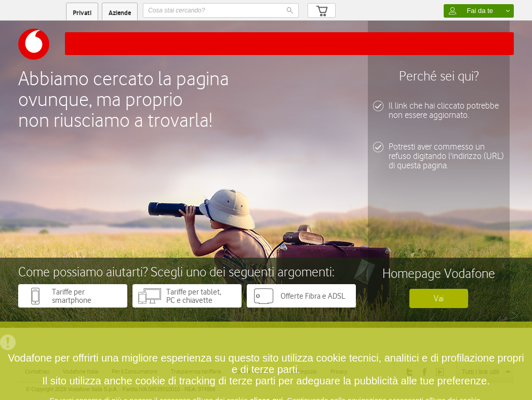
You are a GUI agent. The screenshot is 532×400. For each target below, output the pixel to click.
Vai (439, 298)
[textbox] (221, 10)
